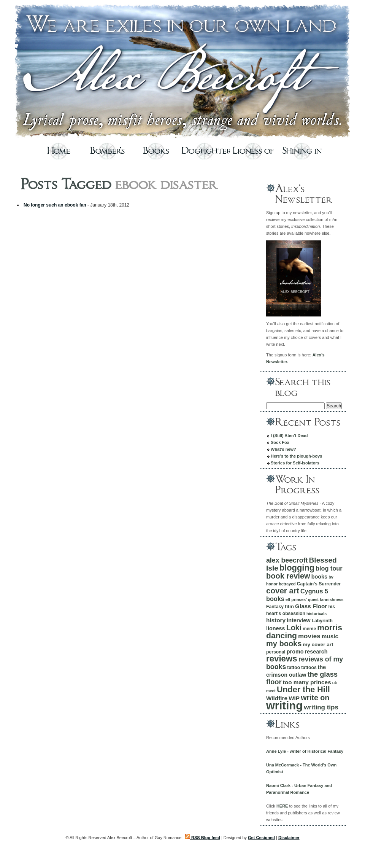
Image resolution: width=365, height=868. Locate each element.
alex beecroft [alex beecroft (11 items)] (287, 560)
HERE (282, 806)
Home (59, 151)
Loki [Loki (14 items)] (294, 628)
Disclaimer (289, 838)
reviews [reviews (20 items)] (282, 659)
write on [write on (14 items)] (315, 698)
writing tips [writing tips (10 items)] (321, 707)
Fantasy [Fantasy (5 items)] (275, 607)
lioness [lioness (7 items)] (276, 628)
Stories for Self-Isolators (295, 463)
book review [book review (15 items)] (288, 576)
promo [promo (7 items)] (295, 652)
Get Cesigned (261, 838)
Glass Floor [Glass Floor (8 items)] (311, 606)
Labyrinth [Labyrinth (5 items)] (322, 621)
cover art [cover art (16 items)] (283, 591)
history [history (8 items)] (276, 620)
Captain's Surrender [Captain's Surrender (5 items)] (319, 584)
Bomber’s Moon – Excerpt (107, 153)
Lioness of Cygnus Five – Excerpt (253, 153)
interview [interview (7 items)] (298, 620)
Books (156, 151)
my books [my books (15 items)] (284, 644)
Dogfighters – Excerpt (205, 153)
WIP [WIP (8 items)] (294, 698)
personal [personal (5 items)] (276, 652)
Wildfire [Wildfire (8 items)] (277, 698)
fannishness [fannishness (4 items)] (332, 599)
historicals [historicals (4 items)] (317, 614)
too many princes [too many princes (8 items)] (307, 682)
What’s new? (283, 449)
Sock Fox (280, 442)
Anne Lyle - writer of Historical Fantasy (305, 751)
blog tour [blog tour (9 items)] (329, 568)
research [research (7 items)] (316, 652)
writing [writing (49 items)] (284, 705)
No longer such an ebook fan (55, 205)
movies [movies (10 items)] (309, 636)
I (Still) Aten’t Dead (289, 436)
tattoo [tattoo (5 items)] (294, 668)
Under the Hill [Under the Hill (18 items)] (303, 690)
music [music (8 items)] (330, 636)
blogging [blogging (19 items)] (297, 568)
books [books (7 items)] (319, 577)
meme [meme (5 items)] (309, 629)
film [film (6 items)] (289, 606)
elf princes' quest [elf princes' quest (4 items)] (302, 599)
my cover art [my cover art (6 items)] (318, 645)
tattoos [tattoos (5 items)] (309, 668)
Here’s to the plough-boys (296, 456)
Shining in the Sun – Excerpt (302, 153)
